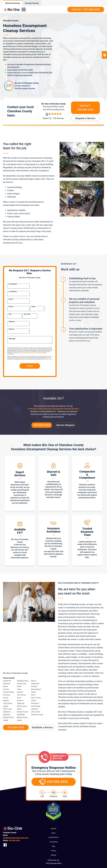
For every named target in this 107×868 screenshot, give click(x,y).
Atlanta (34, 692)
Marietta (6, 701)
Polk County (7, 709)
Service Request (65, 425)
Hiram (19, 689)
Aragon (6, 706)
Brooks (6, 686)
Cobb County (8, 703)
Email (11, 299)
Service (11, 329)
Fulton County (36, 698)
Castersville (35, 684)
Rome (19, 698)
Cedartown (7, 712)
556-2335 (14, 841)
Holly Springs (36, 706)
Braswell (20, 692)
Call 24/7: (85, 108)
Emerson (20, 701)
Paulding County (23, 681)
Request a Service (85, 118)
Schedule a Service (42, 727)
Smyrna (6, 698)
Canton (34, 701)
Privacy (53, 851)
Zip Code (27, 314)
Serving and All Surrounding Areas (53, 108)
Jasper (19, 720)
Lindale (6, 720)
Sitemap (54, 855)
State (33, 307)
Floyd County (22, 684)
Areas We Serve (54, 837)
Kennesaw (7, 695)
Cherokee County (37, 715)
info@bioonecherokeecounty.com (16, 838)
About (53, 833)
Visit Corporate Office (54, 863)
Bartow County (22, 717)
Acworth (6, 689)
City (10, 314)
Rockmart (6, 715)
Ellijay (19, 709)
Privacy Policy (23, 353)
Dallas (19, 686)
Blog (53, 846)
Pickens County (22, 712)
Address (12, 322)
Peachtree (7, 684)
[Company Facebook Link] (5, 845)
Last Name (13, 292)
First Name (13, 284)
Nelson (34, 681)
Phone (11, 307)
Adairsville (21, 703)
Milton (33, 695)
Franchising (54, 842)
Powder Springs (8, 692)
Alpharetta (35, 709)
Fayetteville (7, 681)
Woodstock (35, 703)
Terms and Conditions (35, 353)
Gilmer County (22, 706)
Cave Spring (21, 695)
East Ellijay (21, 715)
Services (54, 829)
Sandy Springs (36, 689)
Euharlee (34, 686)
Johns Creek (35, 712)
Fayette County (8, 717)
